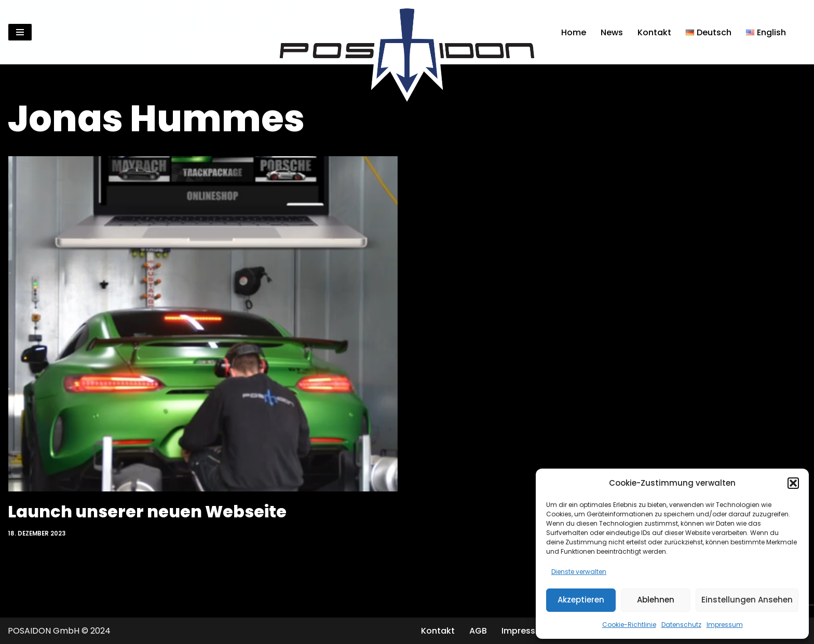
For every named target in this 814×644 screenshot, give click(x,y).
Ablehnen (656, 600)
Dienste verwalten (579, 572)
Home (574, 32)
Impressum (725, 625)
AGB (478, 631)
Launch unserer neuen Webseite (147, 511)
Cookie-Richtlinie (629, 625)
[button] (793, 483)
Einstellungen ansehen (747, 600)
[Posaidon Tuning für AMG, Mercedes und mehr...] (407, 32)
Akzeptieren (581, 600)
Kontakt (654, 32)
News (612, 32)
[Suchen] (797, 32)
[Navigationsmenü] (20, 32)
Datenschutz (681, 625)
